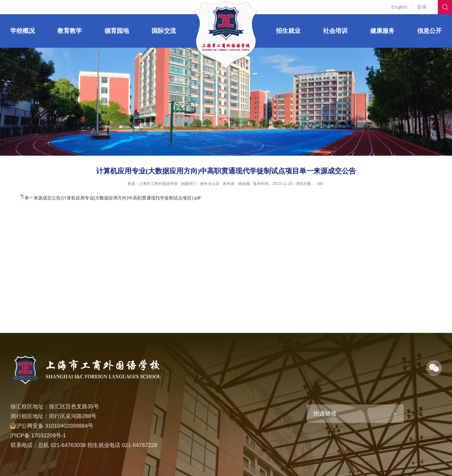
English (399, 7)
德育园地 (117, 31)
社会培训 (335, 31)
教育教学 (70, 31)
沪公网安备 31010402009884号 (51, 426)
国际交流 (164, 31)
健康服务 (382, 31)
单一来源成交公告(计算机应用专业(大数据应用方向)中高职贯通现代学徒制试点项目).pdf (113, 198)
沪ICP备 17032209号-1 (38, 436)
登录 (422, 7)
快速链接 (325, 413)
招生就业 (288, 31)
